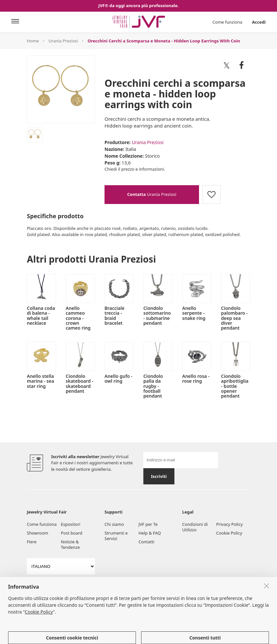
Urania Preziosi (63, 41)
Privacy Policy (229, 524)
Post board (72, 533)
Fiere (32, 542)
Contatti (146, 542)
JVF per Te (148, 524)
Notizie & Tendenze (70, 544)
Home (33, 41)
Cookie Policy (229, 533)
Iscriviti (159, 476)
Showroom (38, 533)
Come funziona (227, 22)
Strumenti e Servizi (116, 536)
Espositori (71, 524)
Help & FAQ (150, 533)
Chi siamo (114, 524)
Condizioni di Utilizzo (195, 527)
